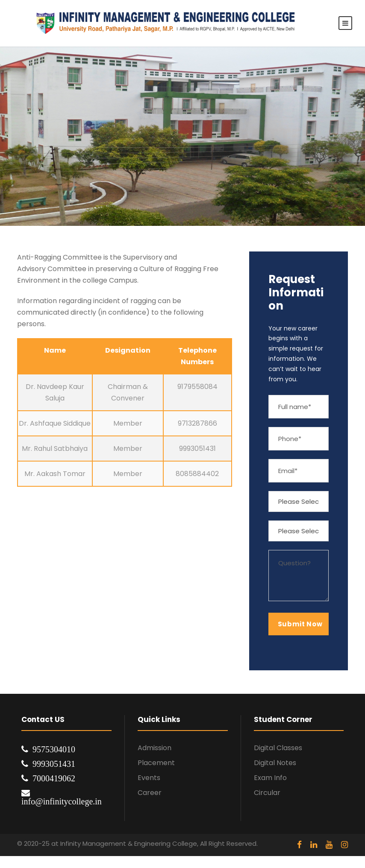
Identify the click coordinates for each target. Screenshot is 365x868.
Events (149, 778)
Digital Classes (278, 748)
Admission (155, 748)
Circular (267, 793)
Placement (156, 763)
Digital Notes (275, 763)
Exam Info (270, 778)
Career (150, 793)
